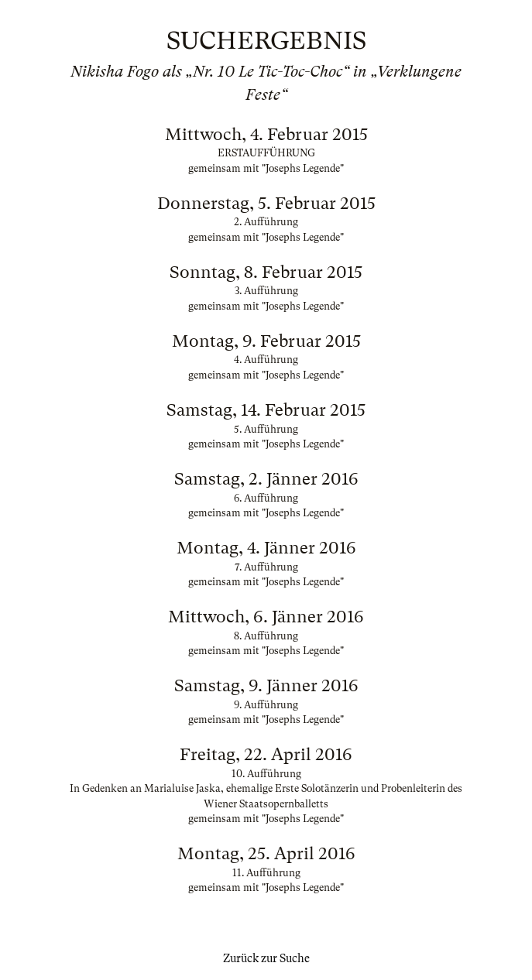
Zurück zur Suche (266, 958)
